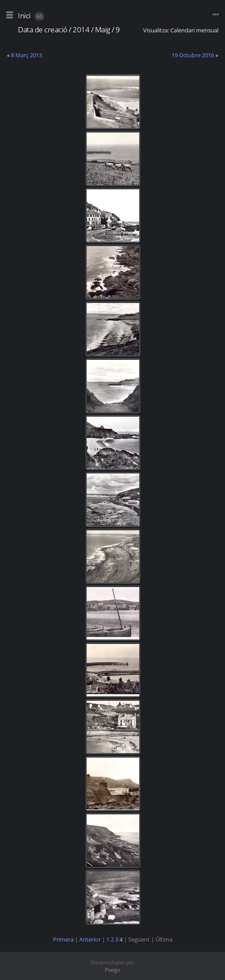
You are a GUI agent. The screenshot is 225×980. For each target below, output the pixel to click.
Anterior (90, 939)
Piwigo (112, 970)
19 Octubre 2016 (193, 55)
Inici (24, 16)
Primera (63, 939)
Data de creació (43, 30)
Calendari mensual (194, 30)
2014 (81, 30)
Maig (103, 30)
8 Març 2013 (26, 55)
